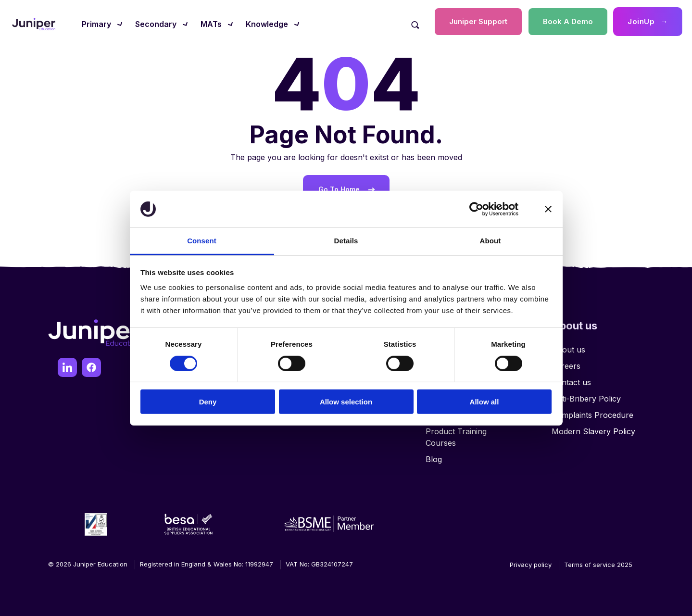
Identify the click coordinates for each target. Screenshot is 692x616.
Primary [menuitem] (96, 24)
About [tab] (491, 241)
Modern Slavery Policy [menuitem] (593, 431)
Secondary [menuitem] (156, 24)
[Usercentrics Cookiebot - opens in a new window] (476, 209)
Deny (208, 402)
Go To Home (339, 189)
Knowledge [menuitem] (267, 24)
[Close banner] (548, 209)
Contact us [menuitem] (571, 382)
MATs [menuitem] (211, 24)
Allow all (484, 402)
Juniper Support (478, 21)
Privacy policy (531, 565)
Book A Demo (568, 21)
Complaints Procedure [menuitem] (592, 415)
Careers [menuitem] (566, 366)
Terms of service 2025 (598, 565)
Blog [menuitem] (434, 459)
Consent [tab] (202, 241)
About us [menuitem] (568, 350)
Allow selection (346, 402)
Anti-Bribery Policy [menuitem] (586, 399)
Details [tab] (346, 241)
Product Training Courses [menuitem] (456, 437)
